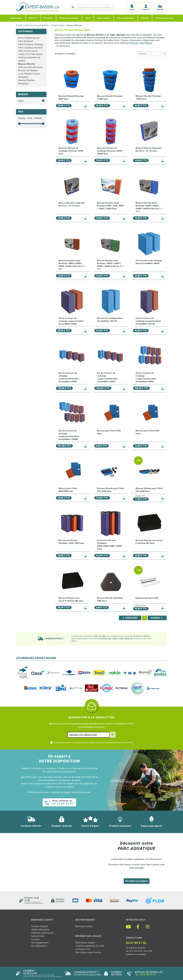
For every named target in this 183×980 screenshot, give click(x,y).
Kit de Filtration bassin (29, 38)
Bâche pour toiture (84, 926)
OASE (21, 101)
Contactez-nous (83, 949)
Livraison (35, 939)
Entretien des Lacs (165, 18)
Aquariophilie (104, 18)
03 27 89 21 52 (148, 975)
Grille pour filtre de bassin (30, 67)
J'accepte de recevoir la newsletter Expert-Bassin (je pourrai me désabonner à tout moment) (93, 743)
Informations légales (85, 943)
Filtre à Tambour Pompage (31, 44)
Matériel (33, 18)
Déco (88, 18)
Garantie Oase (38, 936)
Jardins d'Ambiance (40, 930)
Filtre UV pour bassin (28, 51)
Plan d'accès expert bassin (88, 952)
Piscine (145, 18)
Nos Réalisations (39, 946)
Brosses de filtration (28, 70)
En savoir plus (63, 46)
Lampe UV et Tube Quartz (30, 54)
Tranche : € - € (30, 118)
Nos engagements (40, 943)
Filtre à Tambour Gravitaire (30, 48)
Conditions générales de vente (90, 946)
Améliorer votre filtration (141, 43)
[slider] (19, 124)
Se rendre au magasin (137, 881)
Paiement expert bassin (42, 933)
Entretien (48, 18)
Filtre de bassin (26, 41)
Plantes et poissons (69, 18)
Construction (16, 18)
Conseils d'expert (39, 926)
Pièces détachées (126, 18)
